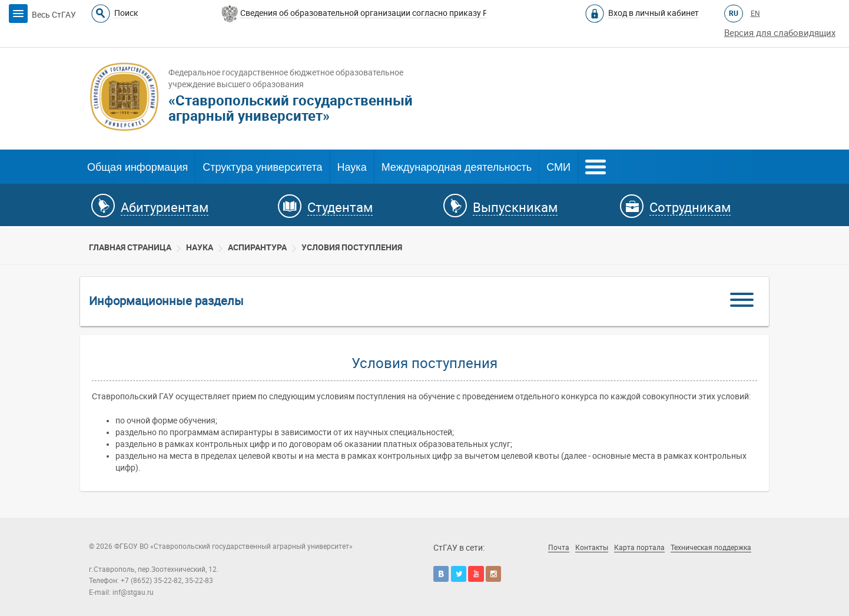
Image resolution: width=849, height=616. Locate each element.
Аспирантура (257, 247)
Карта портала (639, 548)
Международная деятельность (457, 167)
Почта (559, 548)
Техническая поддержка (711, 548)
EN (755, 14)
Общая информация (137, 167)
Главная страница (130, 247)
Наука (352, 167)
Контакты (592, 548)
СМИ (558, 167)
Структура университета (262, 167)
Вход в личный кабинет (654, 13)
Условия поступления (352, 247)
